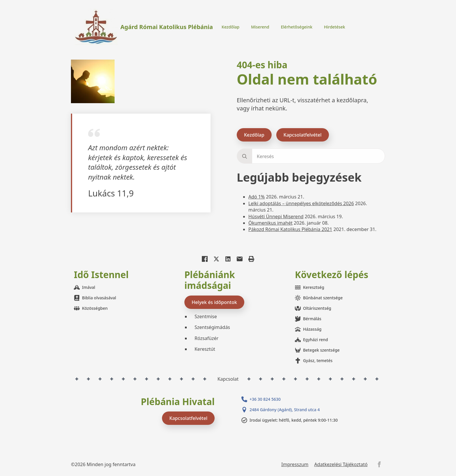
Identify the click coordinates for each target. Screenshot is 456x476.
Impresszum (295, 464)
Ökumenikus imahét (270, 223)
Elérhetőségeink (297, 27)
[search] (245, 156)
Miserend (260, 27)
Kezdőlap (230, 27)
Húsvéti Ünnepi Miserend (276, 216)
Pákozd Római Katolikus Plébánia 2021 (290, 229)
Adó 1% (256, 197)
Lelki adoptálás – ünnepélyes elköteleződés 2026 (301, 203)
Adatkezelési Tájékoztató (341, 464)
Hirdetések (335, 27)
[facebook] (379, 464)
